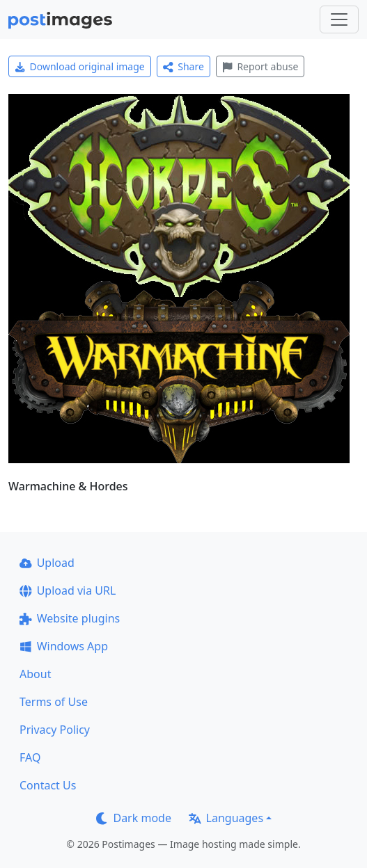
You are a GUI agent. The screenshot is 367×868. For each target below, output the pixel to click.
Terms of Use (54, 702)
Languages (226, 818)
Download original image (80, 66)
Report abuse (260, 66)
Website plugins (70, 618)
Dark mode (134, 818)
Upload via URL (68, 590)
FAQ (30, 757)
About (35, 674)
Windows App (64, 646)
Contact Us (48, 785)
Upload (47, 563)
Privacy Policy (55, 730)
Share (183, 66)
